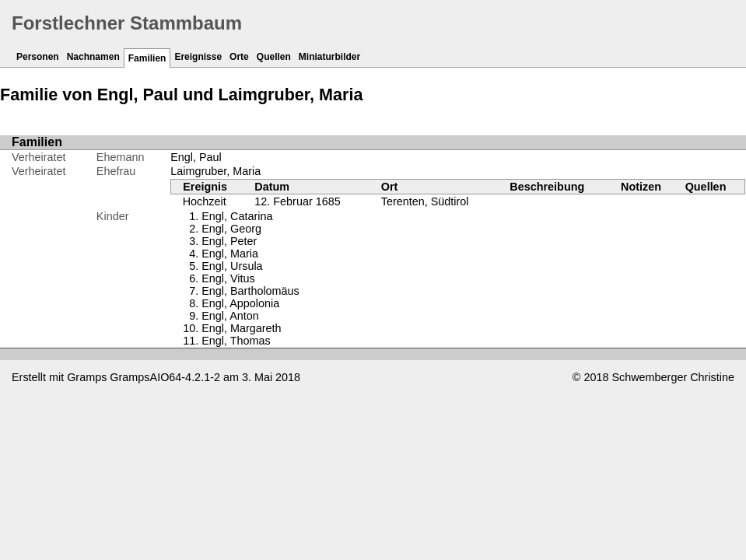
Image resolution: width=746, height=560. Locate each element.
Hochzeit (205, 201)
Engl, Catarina (237, 216)
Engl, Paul (196, 157)
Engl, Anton (230, 316)
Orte (239, 57)
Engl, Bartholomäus (250, 291)
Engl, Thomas (236, 341)
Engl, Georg (231, 229)
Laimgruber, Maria (215, 171)
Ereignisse (198, 57)
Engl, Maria (230, 254)
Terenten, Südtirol (425, 201)
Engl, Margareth (241, 328)
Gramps (87, 377)
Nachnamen (93, 57)
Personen (38, 57)
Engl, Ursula (232, 266)
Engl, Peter (229, 241)
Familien (147, 58)
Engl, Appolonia (240, 303)
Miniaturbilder (329, 57)
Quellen (274, 57)
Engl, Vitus (228, 278)
